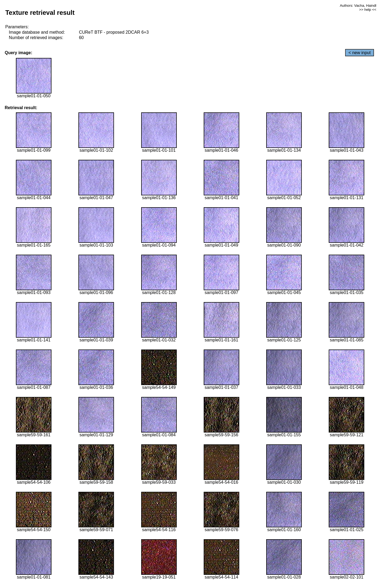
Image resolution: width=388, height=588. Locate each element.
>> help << (368, 10)
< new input (359, 53)
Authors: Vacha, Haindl (358, 6)
